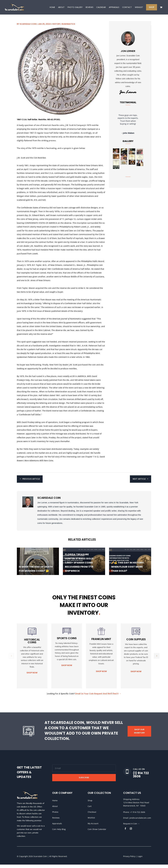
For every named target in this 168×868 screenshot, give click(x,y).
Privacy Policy (129, 860)
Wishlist (91, 821)
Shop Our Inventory (139, 735)
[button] (157, 659)
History (56, 27)
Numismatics (68, 27)
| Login (139, 860)
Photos (55, 815)
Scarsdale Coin (28, 27)
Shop (90, 804)
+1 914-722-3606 (138, 816)
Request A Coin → (131, 827)
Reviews (56, 821)
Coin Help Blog (59, 833)
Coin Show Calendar (97, 833)
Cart (90, 810)
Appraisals (57, 827)
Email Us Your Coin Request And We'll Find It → (98, 697)
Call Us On (139, 773)
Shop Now (32, 676)
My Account (93, 827)
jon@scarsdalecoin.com (140, 821)
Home (55, 804)
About (55, 810)
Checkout (92, 815)
